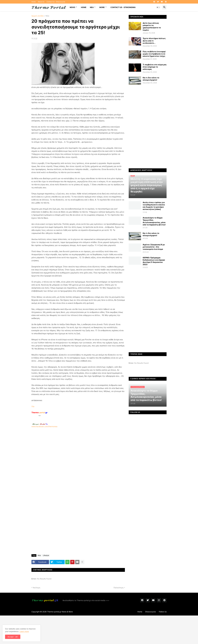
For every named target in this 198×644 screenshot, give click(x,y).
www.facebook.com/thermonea (78, 460)
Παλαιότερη (119, 588)
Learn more (24, 631)
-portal (39, 413)
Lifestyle (46, 555)
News (72, 7)
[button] (158, 7)
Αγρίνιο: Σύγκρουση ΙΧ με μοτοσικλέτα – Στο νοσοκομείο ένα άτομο (154, 247)
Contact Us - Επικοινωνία (56, 2)
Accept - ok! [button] (13, 637)
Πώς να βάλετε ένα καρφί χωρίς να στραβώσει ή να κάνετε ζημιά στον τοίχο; (154, 54)
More (102, 7)
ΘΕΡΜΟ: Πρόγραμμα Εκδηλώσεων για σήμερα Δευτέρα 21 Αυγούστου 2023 (154, 261)
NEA (92, 7)
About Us (41, 2)
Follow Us (163, 612)
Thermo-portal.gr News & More (60, 612)
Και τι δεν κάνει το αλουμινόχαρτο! (151, 79)
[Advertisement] (78, 461)
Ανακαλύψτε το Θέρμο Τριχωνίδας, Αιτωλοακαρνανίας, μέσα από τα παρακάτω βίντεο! (154, 221)
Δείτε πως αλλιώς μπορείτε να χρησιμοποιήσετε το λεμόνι (152, 26)
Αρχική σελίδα (38, 16)
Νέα (47, 16)
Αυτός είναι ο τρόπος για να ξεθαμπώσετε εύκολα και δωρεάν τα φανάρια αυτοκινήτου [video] (154, 206)
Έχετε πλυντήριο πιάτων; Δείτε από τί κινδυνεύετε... (154, 41)
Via (33, 406)
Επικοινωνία (151, 612)
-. (40, 424)
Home (34, 2)
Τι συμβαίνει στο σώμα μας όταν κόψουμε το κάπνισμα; (155, 67)
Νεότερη (36, 588)
